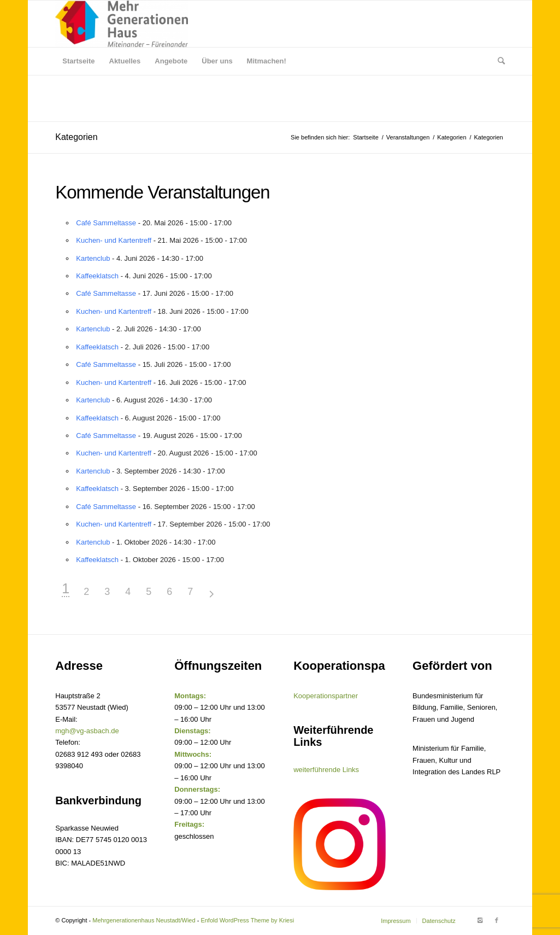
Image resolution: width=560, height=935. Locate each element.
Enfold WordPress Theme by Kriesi (247, 920)
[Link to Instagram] (480, 920)
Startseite (366, 137)
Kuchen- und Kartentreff (114, 240)
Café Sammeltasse (106, 223)
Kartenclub (93, 258)
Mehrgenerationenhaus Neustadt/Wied (144, 920)
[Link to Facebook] (497, 920)
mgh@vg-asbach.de (87, 731)
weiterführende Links (326, 770)
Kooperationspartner (326, 696)
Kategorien (76, 137)
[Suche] (498, 61)
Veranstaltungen (408, 137)
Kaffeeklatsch (97, 276)
